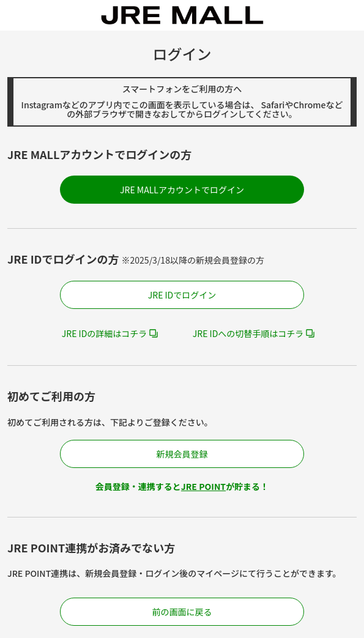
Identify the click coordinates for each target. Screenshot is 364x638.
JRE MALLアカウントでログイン (182, 190)
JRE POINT (203, 486)
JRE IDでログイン (182, 295)
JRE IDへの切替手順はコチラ (248, 333)
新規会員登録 (182, 454)
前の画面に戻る (182, 612)
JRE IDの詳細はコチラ (105, 333)
